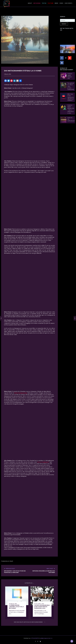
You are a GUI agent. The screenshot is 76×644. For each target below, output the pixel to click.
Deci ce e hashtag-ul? (43, 462)
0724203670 (35, 638)
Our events (68, 3)
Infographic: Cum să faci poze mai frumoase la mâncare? (17, 571)
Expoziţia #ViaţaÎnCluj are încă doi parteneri (42, 571)
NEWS (56, 3)
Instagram (37, 3)
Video (61, 3)
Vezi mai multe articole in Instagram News (29, 622)
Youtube (51, 3)
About (30, 3)
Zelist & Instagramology (21, 393)
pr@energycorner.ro (46, 638)
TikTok (44, 3)
